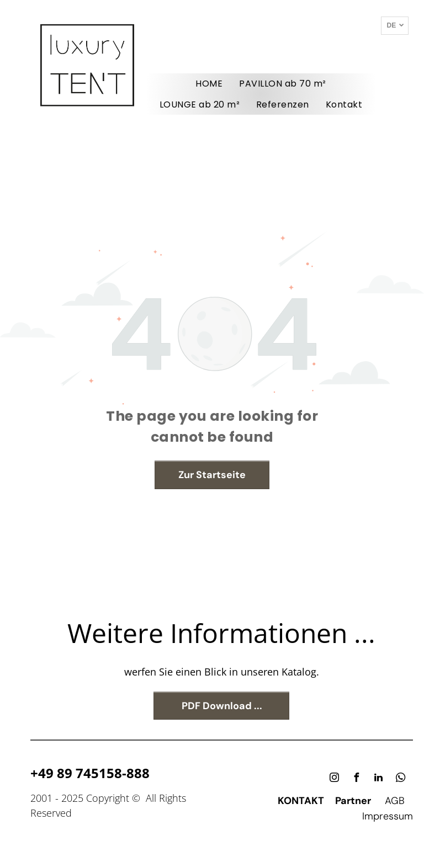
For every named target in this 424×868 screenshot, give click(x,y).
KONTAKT (301, 801)
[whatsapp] (401, 779)
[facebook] (357, 779)
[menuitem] (209, 84)
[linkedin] (379, 779)
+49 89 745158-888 (90, 773)
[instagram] (335, 779)
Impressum (388, 816)
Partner (353, 801)
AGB (395, 801)
